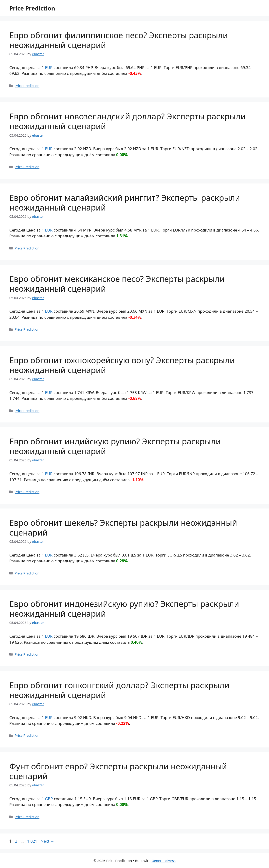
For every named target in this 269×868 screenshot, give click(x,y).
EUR (49, 67)
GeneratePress (163, 861)
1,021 (32, 841)
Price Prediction (32, 8)
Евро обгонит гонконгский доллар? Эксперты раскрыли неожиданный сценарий (119, 690)
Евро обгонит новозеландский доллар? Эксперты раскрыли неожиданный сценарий (128, 121)
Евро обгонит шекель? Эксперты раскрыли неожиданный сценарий (123, 527)
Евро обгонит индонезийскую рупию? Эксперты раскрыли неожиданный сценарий (124, 609)
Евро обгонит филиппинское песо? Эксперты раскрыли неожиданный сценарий (119, 40)
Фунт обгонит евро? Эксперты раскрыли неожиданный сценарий (118, 771)
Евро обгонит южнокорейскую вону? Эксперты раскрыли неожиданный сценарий (122, 365)
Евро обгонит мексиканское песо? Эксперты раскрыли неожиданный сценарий (117, 284)
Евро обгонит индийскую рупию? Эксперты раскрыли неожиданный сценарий (115, 446)
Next (47, 841)
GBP (49, 799)
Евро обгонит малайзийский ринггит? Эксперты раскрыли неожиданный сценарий (125, 202)
